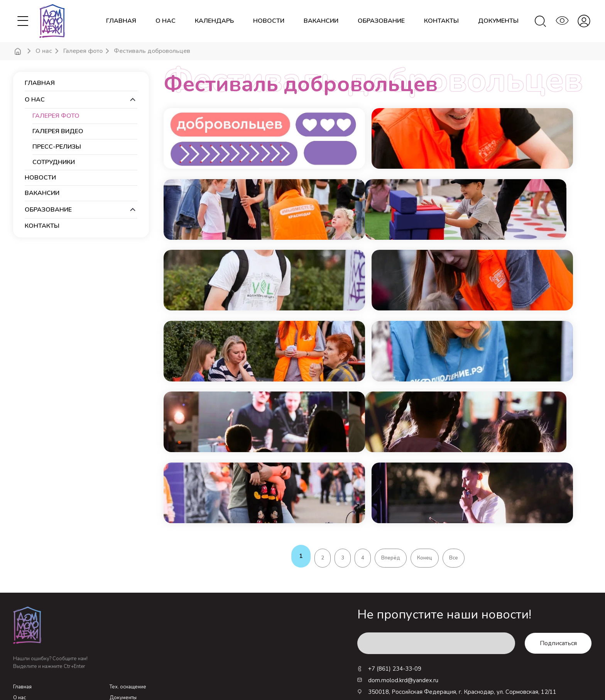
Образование (126, 651)
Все (454, 490)
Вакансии (121, 662)
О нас (166, 21)
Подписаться (558, 575)
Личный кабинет (32, 662)
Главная (121, 21)
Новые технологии (490, 675)
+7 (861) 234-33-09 (389, 600)
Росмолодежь (413, 675)
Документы (123, 629)
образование (381, 21)
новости (269, 21)
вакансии (321, 21)
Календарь (26, 640)
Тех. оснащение (128, 619)
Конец (425, 490)
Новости (23, 651)
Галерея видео (58, 131)
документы (498, 21)
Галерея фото (83, 51)
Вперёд (391, 490)
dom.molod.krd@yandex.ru (398, 612)
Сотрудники (54, 162)
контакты (441, 21)
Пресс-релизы (57, 147)
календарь (214, 21)
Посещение (123, 640)
